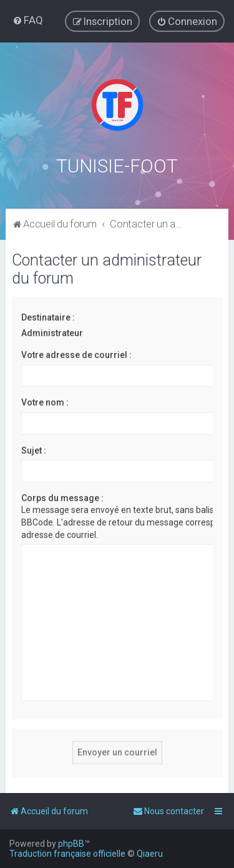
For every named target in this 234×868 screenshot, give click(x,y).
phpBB (71, 844)
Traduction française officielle (67, 854)
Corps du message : (62, 497)
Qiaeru (150, 854)
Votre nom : (45, 402)
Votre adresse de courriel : (76, 354)
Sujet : (34, 449)
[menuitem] (28, 20)
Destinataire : (48, 316)
